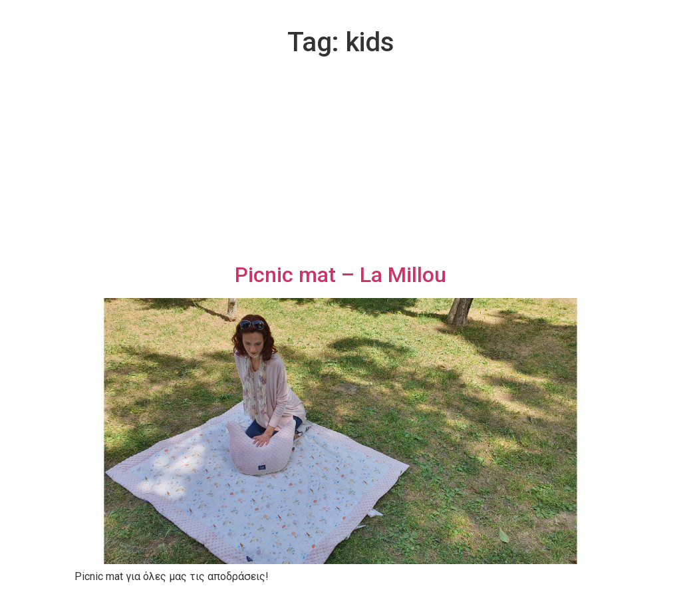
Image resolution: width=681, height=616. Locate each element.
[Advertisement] (340, 162)
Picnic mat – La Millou (340, 275)
